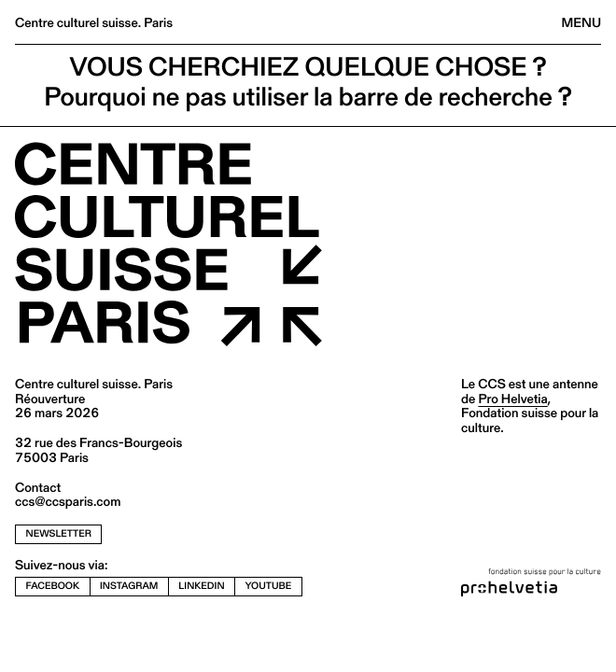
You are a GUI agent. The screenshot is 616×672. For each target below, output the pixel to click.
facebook (53, 586)
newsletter (59, 533)
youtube (269, 586)
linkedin (201, 586)
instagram (129, 586)
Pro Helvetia (512, 399)
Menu (581, 22)
